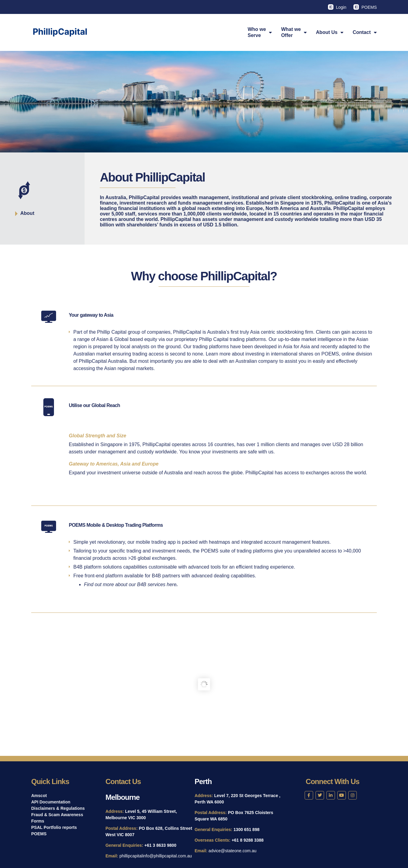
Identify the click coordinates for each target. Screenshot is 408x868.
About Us (330, 32)
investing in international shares (279, 354)
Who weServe (260, 32)
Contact (365, 32)
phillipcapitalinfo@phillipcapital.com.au (156, 856)
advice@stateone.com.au (232, 851)
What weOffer (294, 32)
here (172, 584)
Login (341, 7)
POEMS (369, 7)
